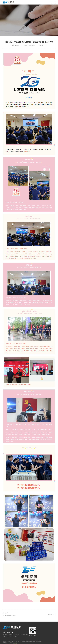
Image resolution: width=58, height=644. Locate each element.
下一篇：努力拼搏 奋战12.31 (10, 616)
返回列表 (51, 614)
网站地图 (39, 641)
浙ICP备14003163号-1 (32, 641)
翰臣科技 (11, 643)
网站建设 (5, 643)
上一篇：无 (6, 613)
